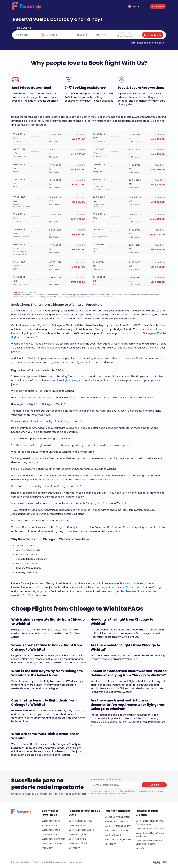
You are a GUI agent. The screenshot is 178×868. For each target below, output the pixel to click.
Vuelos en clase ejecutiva (118, 839)
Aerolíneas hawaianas (54, 839)
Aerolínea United (51, 830)
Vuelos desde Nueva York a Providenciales (150, 822)
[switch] (133, 43)
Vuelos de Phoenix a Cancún (150, 829)
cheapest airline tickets (139, 591)
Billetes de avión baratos (117, 817)
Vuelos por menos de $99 (118, 826)
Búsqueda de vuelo (153, 35)
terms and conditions (93, 297)
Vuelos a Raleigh (77, 839)
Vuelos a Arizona (77, 825)
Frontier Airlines (50, 834)
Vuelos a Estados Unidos (81, 830)
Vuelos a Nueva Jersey (80, 821)
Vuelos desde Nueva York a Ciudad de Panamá (150, 842)
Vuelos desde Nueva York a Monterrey (150, 835)
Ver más (48, 848)
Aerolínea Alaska (51, 821)
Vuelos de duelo (113, 835)
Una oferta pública (20, 862)
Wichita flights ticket (65, 380)
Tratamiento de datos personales (49, 862)
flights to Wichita (136, 587)
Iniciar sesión (158, 6)
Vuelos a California (78, 843)
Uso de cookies (76, 862)
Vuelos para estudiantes (117, 830)
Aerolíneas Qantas (52, 843)
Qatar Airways (50, 825)
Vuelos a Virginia (77, 834)
